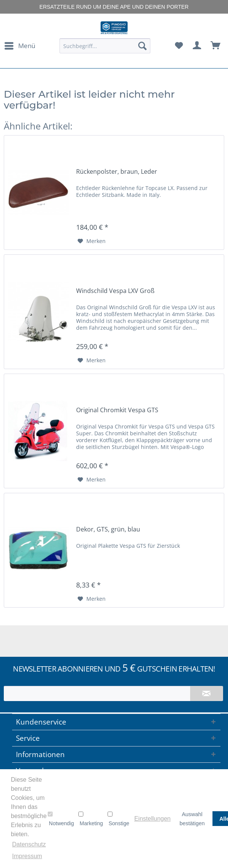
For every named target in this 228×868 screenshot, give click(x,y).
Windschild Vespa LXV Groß (115, 291)
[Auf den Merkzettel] (92, 241)
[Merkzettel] (179, 46)
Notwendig (61, 819)
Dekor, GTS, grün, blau (108, 529)
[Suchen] (142, 46)
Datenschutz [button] (29, 844)
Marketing (91, 819)
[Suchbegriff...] (105, 46)
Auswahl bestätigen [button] (192, 819)
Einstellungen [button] (152, 819)
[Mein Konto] (197, 46)
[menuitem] (20, 46)
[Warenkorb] (216, 46)
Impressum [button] (27, 856)
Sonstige (118, 819)
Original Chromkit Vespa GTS (117, 410)
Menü (20, 45)
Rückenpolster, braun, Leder (117, 172)
